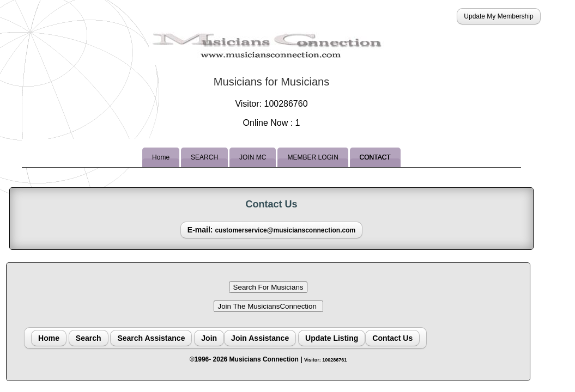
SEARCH (204, 157)
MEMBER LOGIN (313, 157)
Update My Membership (498, 16)
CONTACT (375, 157)
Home (161, 157)
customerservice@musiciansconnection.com (285, 230)
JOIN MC (253, 157)
